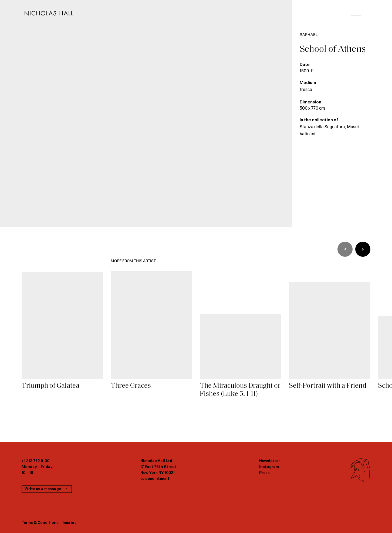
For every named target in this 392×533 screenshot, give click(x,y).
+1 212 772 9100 (36, 461)
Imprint (69, 523)
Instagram (269, 467)
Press (264, 473)
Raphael (309, 35)
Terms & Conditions (40, 523)
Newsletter (270, 461)
